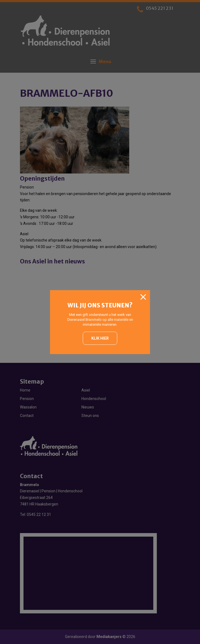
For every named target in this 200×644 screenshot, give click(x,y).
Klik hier (100, 338)
